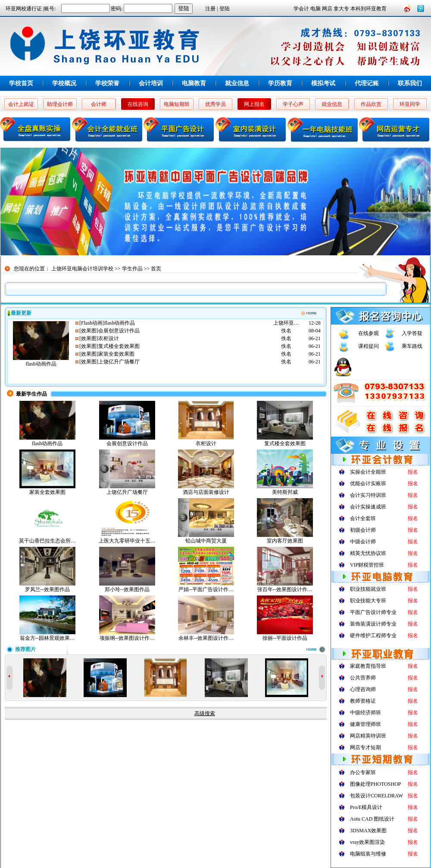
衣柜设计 (109, 338)
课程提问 (369, 346)
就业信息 (237, 83)
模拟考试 (323, 83)
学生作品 (132, 269)
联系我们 (410, 83)
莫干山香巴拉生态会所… (47, 541)
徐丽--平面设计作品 (285, 638)
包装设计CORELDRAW (376, 796)
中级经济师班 (365, 713)
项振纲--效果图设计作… (127, 638)
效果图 (89, 331)
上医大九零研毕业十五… (127, 541)
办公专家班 (363, 772)
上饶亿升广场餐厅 (119, 362)
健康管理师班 (365, 724)
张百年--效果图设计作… (285, 589)
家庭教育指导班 (368, 666)
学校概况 (64, 83)
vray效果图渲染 (367, 842)
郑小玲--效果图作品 (127, 589)
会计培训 (151, 83)
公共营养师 (363, 678)
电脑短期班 (177, 104)
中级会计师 (363, 542)
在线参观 (369, 333)
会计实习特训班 (368, 495)
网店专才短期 (365, 747)
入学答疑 (412, 333)
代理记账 (367, 83)
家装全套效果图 (116, 354)
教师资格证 (363, 701)
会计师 (99, 104)
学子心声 (293, 104)
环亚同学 (410, 104)
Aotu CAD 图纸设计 (372, 819)
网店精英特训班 (368, 736)
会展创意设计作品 (119, 331)
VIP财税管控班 (367, 565)
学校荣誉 (107, 83)
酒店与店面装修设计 (206, 492)
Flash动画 (92, 323)
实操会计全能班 (368, 472)
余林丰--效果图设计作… (206, 638)
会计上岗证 (21, 104)
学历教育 (280, 83)
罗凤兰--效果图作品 (47, 589)
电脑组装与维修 (368, 854)
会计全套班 (363, 518)
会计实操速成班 (368, 507)
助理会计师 (60, 104)
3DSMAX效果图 (368, 831)
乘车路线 (412, 346)
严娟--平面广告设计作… (206, 589)
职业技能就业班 (368, 589)
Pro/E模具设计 (366, 807)
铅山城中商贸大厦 (206, 541)
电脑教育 (194, 83)
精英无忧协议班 (368, 553)
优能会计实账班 (368, 484)
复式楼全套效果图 (119, 346)
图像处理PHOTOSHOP (375, 784)
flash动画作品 (41, 364)
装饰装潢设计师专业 (373, 624)
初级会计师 (363, 530)
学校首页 (21, 83)
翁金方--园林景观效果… (47, 638)
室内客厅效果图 (285, 541)
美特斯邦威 (285, 492)
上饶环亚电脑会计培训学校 (82, 269)
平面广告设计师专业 (373, 612)
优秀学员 (215, 104)
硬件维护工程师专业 (373, 635)
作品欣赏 (371, 104)
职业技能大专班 (368, 601)
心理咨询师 (363, 689)
